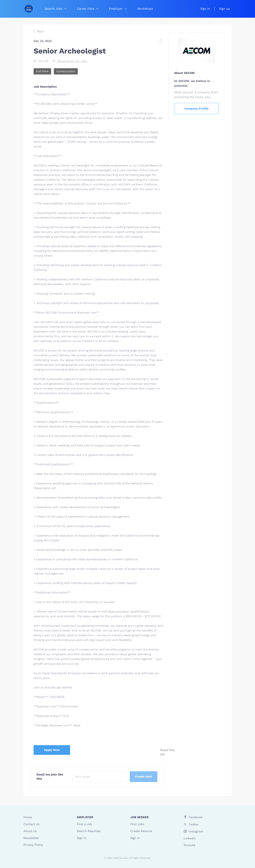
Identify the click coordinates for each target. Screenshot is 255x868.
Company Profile (196, 108)
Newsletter (31, 838)
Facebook (196, 817)
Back (40, 31)
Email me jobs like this (50, 777)
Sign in (205, 9)
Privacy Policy (33, 845)
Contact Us (31, 824)
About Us (30, 831)
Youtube (189, 845)
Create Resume (141, 831)
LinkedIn (190, 838)
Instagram (196, 831)
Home (28, 817)
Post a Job (84, 824)
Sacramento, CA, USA (72, 61)
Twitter (194, 824)
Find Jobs (137, 824)
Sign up (225, 9)
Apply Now (52, 750)
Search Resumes (89, 831)
